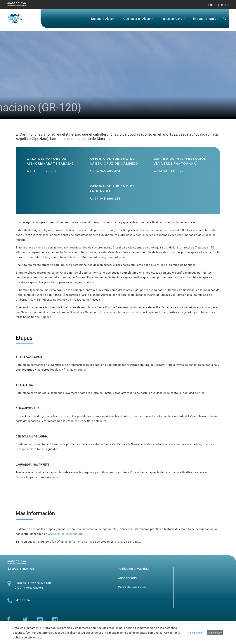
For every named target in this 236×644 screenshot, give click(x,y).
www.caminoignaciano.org (65, 534)
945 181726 (22, 600)
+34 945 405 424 (107, 171)
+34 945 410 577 (170, 171)
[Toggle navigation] (223, 7)
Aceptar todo (215, 633)
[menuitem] (103, 19)
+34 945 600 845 (107, 199)
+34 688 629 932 (43, 171)
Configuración (195, 633)
